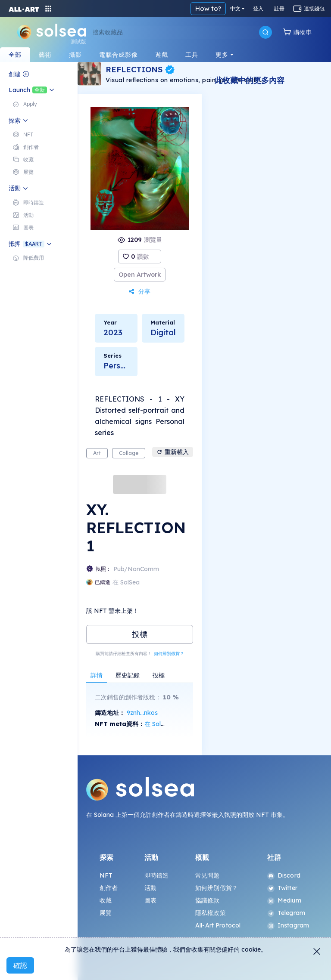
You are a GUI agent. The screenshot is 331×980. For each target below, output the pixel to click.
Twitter (282, 888)
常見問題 (208, 875)
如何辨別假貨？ (169, 654)
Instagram (288, 925)
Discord (284, 875)
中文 (235, 8)
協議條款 (208, 900)
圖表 (150, 900)
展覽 (106, 913)
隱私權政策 (211, 913)
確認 (20, 965)
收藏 (106, 900)
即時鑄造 (157, 875)
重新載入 (173, 452)
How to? (208, 8)
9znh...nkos (142, 713)
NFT (106, 875)
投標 (140, 634)
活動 (150, 888)
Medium (284, 900)
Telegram (286, 913)
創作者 (109, 888)
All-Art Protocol (218, 925)
